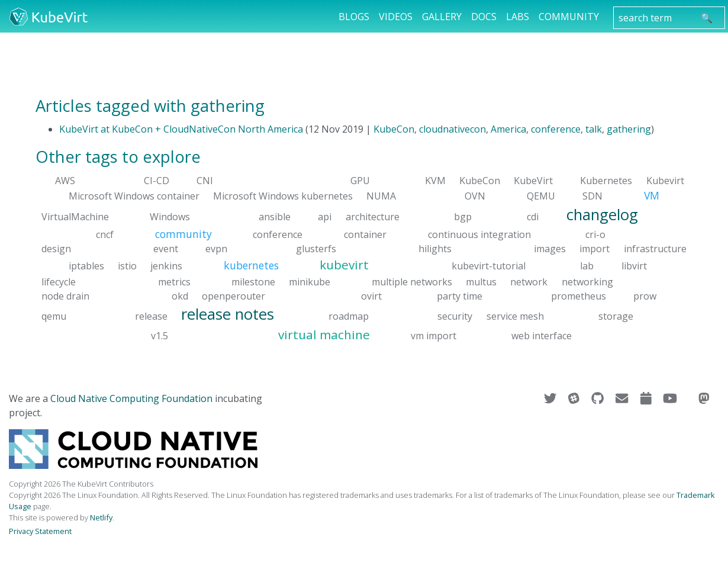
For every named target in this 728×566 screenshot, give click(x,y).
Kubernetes (606, 181)
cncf (105, 234)
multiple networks (412, 281)
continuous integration (479, 234)
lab (587, 266)
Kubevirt (665, 181)
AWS (65, 181)
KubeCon (394, 129)
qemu (54, 316)
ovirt (371, 295)
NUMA (381, 196)
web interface (542, 336)
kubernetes (251, 265)
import (595, 249)
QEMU (541, 196)
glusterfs (316, 249)
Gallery (442, 17)
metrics (174, 281)
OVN (475, 196)
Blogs (354, 17)
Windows (170, 216)
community (183, 234)
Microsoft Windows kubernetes (283, 196)
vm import (434, 336)
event (166, 249)
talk (594, 129)
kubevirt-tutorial (489, 266)
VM (652, 195)
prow (645, 295)
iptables (86, 266)
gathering (629, 129)
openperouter (233, 295)
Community (569, 17)
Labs (518, 17)
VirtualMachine (75, 216)
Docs (484, 17)
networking (587, 281)
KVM (435, 181)
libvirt (634, 266)
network (529, 281)
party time (460, 295)
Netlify (101, 517)
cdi (533, 216)
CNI (205, 181)
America (508, 129)
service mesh (515, 316)
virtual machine (324, 335)
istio (127, 266)
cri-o (595, 234)
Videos (396, 17)
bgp (463, 216)
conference (556, 129)
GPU (360, 181)
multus (481, 281)
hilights (435, 249)
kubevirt (344, 265)
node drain (65, 295)
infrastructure (655, 249)
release (151, 316)
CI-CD (157, 181)
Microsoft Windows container (134, 196)
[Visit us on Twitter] (551, 398)
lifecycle (59, 281)
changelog (602, 214)
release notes (228, 313)
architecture (373, 216)
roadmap (349, 316)
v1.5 (160, 336)
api (325, 216)
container (365, 234)
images (550, 249)
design (56, 249)
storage (616, 316)
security (455, 316)
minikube (310, 281)
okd (180, 295)
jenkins (166, 266)
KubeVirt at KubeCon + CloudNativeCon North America (181, 129)
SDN (592, 196)
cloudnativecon (452, 129)
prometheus (579, 295)
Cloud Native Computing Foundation (131, 398)
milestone (253, 281)
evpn (216, 249)
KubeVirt (533, 181)
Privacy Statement (40, 531)
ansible (275, 216)
